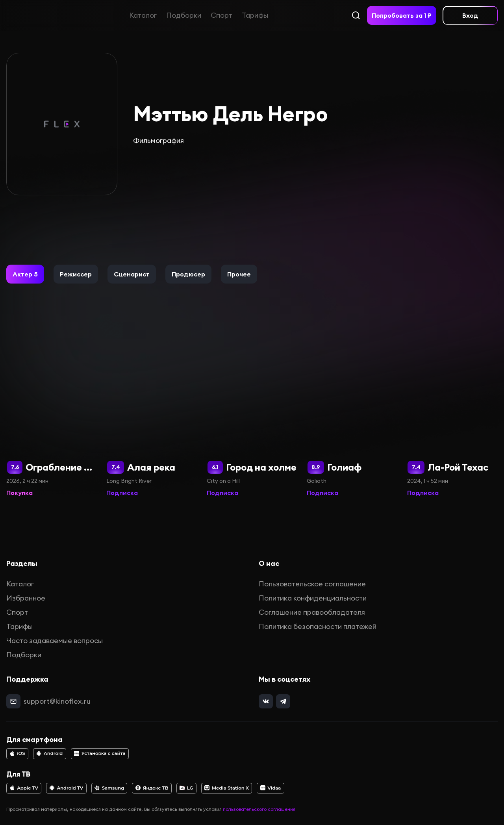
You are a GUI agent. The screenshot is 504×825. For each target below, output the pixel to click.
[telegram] (283, 701)
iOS (17, 753)
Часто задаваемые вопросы (55, 641)
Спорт (221, 15)
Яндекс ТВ (152, 788)
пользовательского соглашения (259, 809)
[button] (25, 274)
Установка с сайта (100, 753)
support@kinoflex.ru (57, 701)
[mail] (13, 701)
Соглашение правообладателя (312, 612)
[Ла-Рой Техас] (452, 408)
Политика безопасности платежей (318, 626)
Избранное (26, 598)
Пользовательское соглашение (312, 584)
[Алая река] (152, 408)
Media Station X (227, 788)
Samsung (109, 788)
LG (186, 788)
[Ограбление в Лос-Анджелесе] (52, 408)
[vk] (266, 701)
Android (49, 753)
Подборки (184, 15)
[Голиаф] (352, 408)
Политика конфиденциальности (313, 598)
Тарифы (255, 15)
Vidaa (271, 788)
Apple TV (24, 788)
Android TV (67, 788)
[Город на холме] (252, 408)
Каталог (143, 15)
